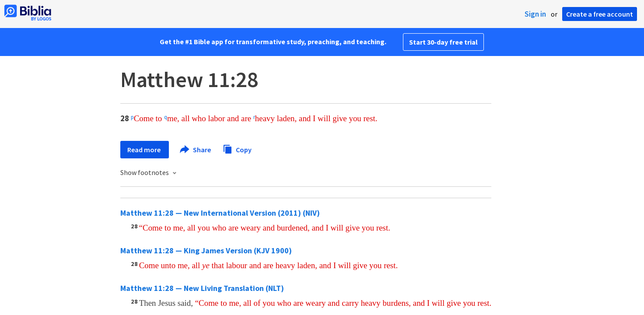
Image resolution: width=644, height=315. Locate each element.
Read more (145, 150)
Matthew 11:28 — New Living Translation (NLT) (202, 288)
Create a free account (600, 14)
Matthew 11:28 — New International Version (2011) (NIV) (220, 213)
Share (196, 150)
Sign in (535, 14)
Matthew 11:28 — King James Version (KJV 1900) (206, 250)
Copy (237, 149)
